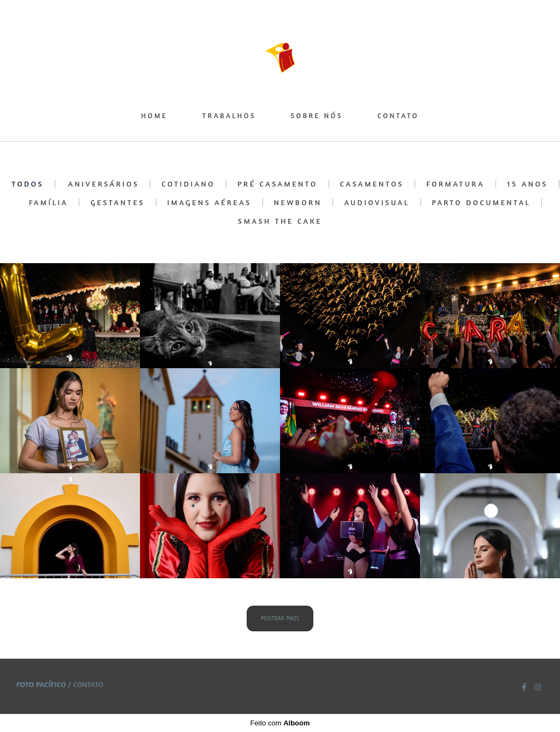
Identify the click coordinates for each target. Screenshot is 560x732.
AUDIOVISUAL (377, 202)
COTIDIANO (188, 184)
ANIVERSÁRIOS (104, 184)
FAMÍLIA (49, 202)
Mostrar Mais (280, 618)
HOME (154, 115)
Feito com (280, 723)
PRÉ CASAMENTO (277, 184)
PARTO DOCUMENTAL (482, 202)
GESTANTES (117, 202)
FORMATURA (455, 184)
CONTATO (398, 115)
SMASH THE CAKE (280, 221)
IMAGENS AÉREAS (209, 202)
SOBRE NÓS (316, 115)
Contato (88, 684)
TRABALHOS (229, 115)
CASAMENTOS (372, 184)
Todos (28, 184)
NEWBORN (298, 202)
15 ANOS (527, 184)
